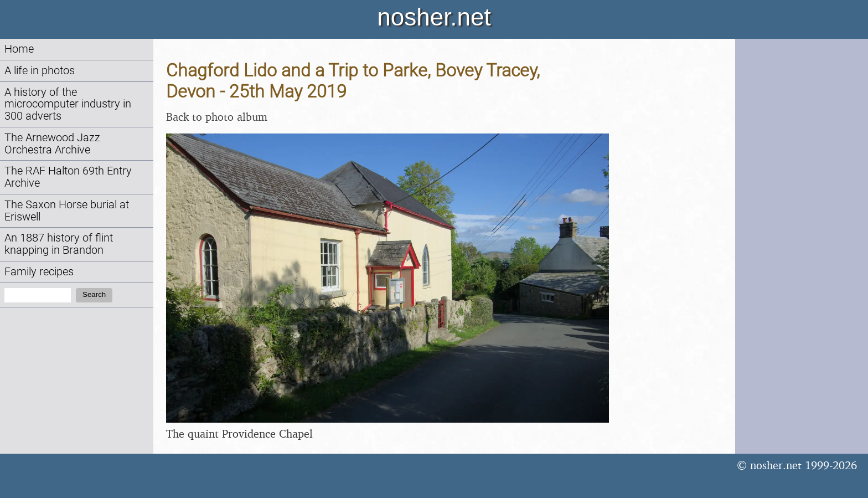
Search (94, 294)
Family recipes (39, 272)
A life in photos (40, 71)
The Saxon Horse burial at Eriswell (67, 211)
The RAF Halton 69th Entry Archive (68, 177)
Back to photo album (217, 117)
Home (19, 49)
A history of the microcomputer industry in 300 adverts (68, 104)
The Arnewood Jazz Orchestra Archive (52, 144)
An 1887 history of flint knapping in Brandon (59, 244)
